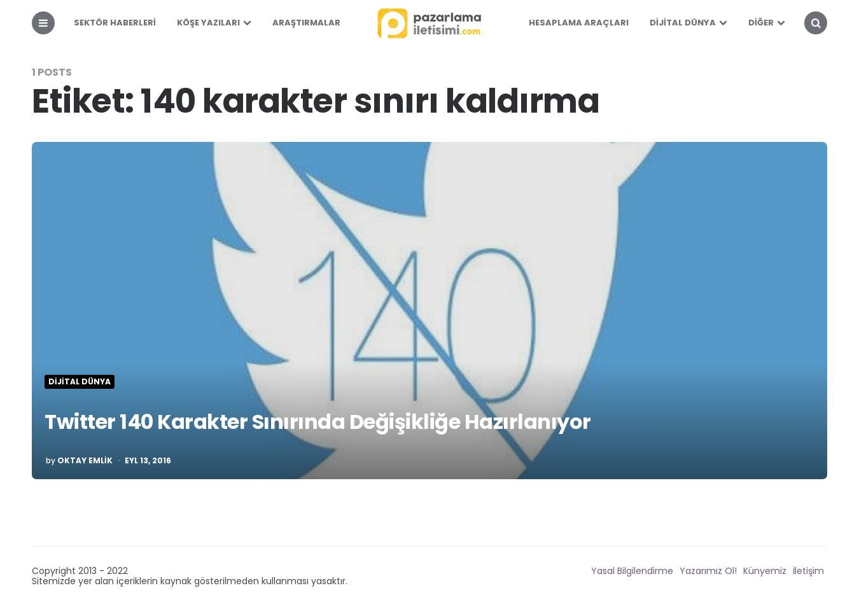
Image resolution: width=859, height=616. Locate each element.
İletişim (808, 571)
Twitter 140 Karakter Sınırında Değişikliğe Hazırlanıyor (318, 422)
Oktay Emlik (85, 461)
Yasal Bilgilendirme (632, 571)
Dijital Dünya (683, 23)
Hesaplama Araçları (579, 23)
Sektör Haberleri (115, 23)
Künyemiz (765, 571)
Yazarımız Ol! (708, 571)
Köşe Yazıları (208, 23)
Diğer (761, 23)
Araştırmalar (306, 23)
